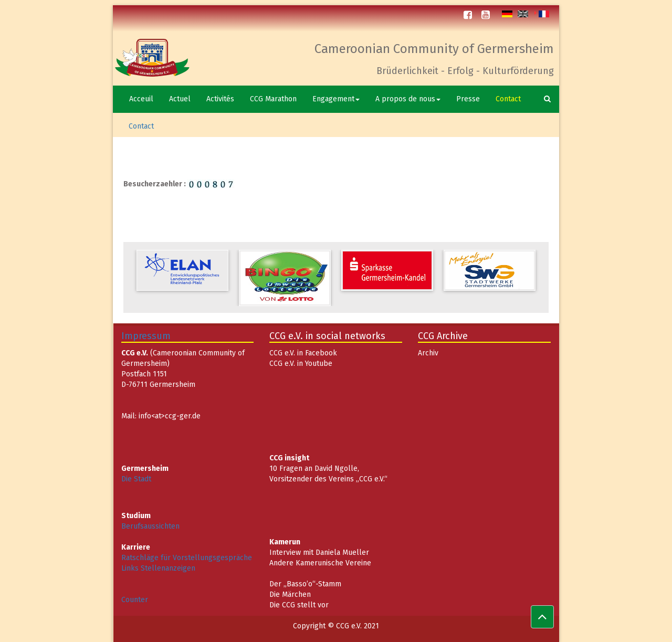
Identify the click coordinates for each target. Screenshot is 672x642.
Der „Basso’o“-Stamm (305, 584)
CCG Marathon (273, 99)
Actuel (180, 99)
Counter (135, 600)
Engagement (336, 99)
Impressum (146, 336)
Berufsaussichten (150, 526)
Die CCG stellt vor (299, 605)
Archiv (428, 353)
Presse (468, 99)
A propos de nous (408, 99)
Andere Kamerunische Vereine (320, 563)
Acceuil (141, 99)
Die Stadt (136, 479)
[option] (182, 270)
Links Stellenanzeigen (158, 568)
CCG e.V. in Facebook (303, 353)
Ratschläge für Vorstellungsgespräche (187, 558)
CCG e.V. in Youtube (301, 364)
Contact (508, 99)
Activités (220, 99)
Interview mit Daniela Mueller (319, 552)
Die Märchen (290, 594)
